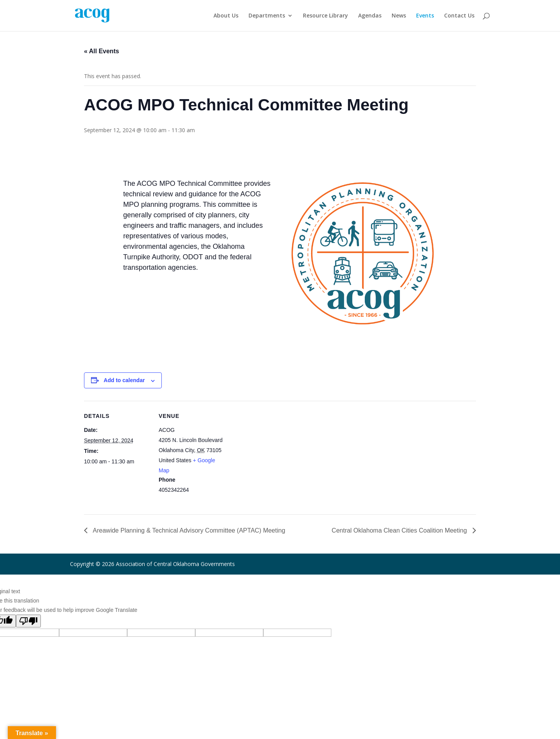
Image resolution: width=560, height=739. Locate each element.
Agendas (370, 16)
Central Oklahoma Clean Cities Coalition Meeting (400, 530)
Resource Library (325, 16)
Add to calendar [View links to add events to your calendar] (124, 380)
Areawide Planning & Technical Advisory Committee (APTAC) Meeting (188, 530)
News (399, 16)
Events (425, 16)
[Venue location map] (274, 455)
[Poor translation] (28, 621)
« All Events (101, 51)
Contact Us (459, 16)
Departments (267, 16)
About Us (226, 16)
